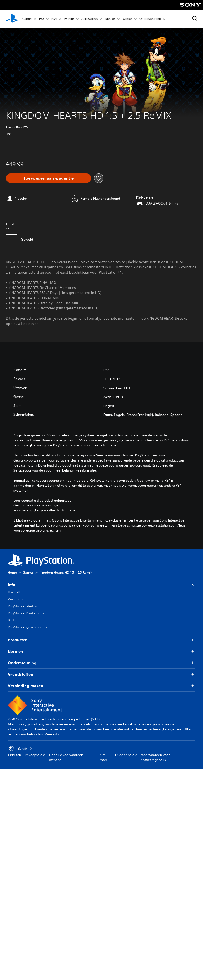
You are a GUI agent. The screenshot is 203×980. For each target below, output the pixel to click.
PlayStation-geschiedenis (27, 627)
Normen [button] (101, 652)
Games (27, 19)
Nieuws (110, 19)
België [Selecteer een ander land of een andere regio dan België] (21, 749)
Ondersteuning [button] (101, 663)
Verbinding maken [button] (101, 686)
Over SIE (14, 592)
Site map (103, 757)
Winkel (127, 19)
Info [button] (101, 585)
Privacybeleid (35, 755)
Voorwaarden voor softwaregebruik (155, 757)
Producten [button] (101, 640)
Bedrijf (13, 620)
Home (12, 573)
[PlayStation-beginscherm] (12, 19)
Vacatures (16, 599)
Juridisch (14, 755)
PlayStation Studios (23, 606)
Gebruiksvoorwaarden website (66, 757)
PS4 (54, 19)
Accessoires (90, 19)
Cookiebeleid (127, 755)
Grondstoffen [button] (101, 674)
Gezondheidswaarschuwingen (37, 505)
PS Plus (69, 19)
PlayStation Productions (26, 613)
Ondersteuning (150, 19)
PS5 (42, 19)
